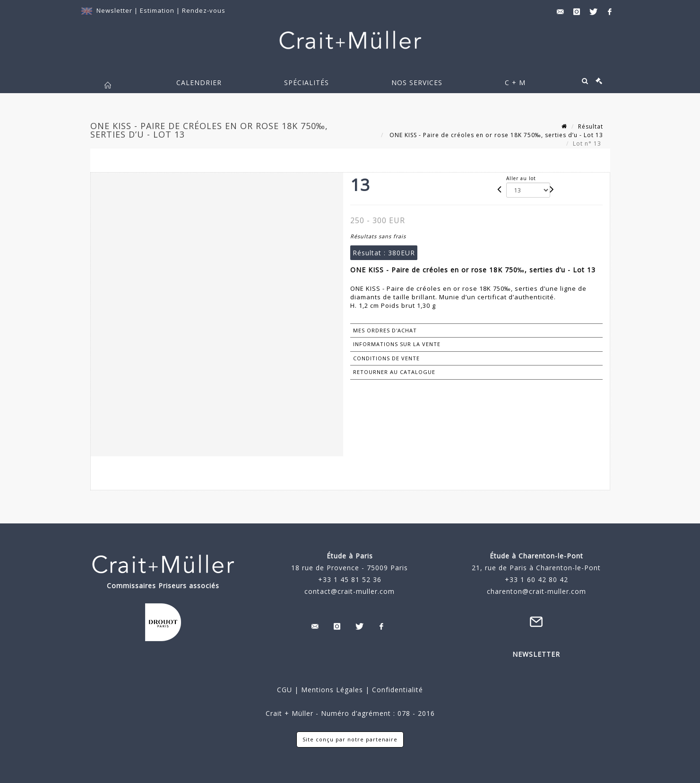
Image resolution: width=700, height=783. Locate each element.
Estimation (158, 10)
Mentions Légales (332, 690)
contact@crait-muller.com (350, 591)
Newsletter (114, 10)
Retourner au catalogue (394, 372)
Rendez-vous (204, 10)
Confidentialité (396, 690)
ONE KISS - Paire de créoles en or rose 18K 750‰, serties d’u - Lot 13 (495, 135)
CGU (285, 690)
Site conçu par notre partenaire (350, 739)
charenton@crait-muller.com (536, 591)
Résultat (591, 126)
